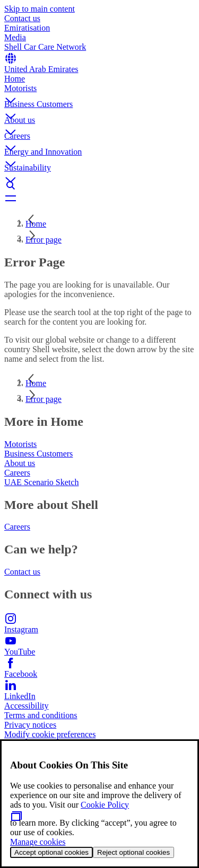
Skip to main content (40, 9)
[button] (99, 92)
